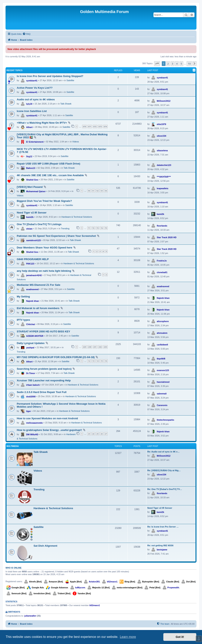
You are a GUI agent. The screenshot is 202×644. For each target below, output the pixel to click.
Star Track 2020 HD (167, 237)
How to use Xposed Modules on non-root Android (47, 418)
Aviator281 (94, 582)
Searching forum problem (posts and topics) (44, 369)
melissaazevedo (35, 423)
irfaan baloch (33, 385)
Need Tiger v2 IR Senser (32, 213)
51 (93, 191)
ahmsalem (162, 333)
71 (89, 228)
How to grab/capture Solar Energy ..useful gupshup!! (49, 430)
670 (84, 126)
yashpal (30, 348)
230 (90, 347)
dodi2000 (31, 397)
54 (106, 191)
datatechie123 (164, 165)
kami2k (30, 217)
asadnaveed (32, 289)
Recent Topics (14, 70)
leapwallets (163, 188)
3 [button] (173, 64)
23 (89, 434)
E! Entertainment (35, 142)
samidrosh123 (34, 240)
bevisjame (162, 550)
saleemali (162, 394)
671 (90, 126)
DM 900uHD (32, 434)
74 (102, 228)
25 (97, 434)
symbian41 (32, 81)
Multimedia (13, 446)
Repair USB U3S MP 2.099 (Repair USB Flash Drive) (49, 164)
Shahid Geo (32, 180)
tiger (29, 411)
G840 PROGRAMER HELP (33, 259)
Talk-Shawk (66, 104)
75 (106, 228)
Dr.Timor (31, 373)
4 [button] (177, 64)
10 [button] (189, 64)
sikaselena (162, 150)
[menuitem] (26, 34)
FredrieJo (162, 261)
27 (106, 434)
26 (102, 434)
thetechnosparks (166, 420)
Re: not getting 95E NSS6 (160, 545)
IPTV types (23, 320)
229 (84, 347)
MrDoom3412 (164, 101)
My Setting (23, 297)
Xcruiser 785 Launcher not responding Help (44, 380)
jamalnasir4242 (34, 275)
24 (93, 434)
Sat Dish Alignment (45, 546)
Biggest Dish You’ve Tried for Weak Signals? (44, 201)
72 (93, 228)
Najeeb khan (33, 301)
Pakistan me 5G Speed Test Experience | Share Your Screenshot (56, 236)
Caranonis (162, 405)
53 (102, 191)
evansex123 (163, 370)
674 (105, 126)
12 (89, 361)
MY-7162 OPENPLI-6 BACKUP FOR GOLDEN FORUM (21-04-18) (56, 357)
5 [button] (181, 64)
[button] (157, 64)
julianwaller (30, 616)
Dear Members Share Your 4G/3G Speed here (44, 248)
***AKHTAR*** (164, 177)
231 (95, 347)
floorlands (162, 226)
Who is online (14, 568)
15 (102, 361)
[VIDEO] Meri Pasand (30, 187)
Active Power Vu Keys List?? (35, 88)
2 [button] (168, 64)
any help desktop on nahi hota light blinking (44, 271)
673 (100, 126)
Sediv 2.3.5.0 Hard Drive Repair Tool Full (42, 392)
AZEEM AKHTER (35, 336)
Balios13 (31, 168)
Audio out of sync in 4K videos (36, 99)
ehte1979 (161, 124)
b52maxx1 (112, 582)
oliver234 (162, 136)
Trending (65, 228)
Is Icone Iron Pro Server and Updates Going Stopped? (50, 76)
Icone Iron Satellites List (32, 111)
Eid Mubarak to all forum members (38, 308)
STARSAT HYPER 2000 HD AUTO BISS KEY (43, 331)
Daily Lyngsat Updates (31, 343)
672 (95, 126)
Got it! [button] (180, 637)
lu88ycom (80, 588)
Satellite (70, 80)
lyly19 (29, 104)
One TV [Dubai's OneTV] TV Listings (39, 224)
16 (106, 361)
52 (97, 191)
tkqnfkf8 (161, 359)
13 (93, 361)
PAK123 (30, 264)
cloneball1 (162, 272)
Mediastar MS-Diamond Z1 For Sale (39, 285)
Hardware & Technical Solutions (77, 217)
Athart (29, 127)
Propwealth (173, 588)
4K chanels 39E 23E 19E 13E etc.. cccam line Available (50, 175)
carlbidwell (162, 345)
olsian (29, 229)
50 (89, 191)
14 (97, 361)
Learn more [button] (128, 637)
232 (100, 347)
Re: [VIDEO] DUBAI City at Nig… (164, 470)
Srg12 (29, 156)
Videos (75, 142)
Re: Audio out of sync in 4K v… (163, 452)
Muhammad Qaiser (36, 191)
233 (105, 347)
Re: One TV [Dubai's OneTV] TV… (165, 489)
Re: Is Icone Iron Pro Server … (163, 527)
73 (97, 228)
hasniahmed (163, 382)
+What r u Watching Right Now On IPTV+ (42, 123)
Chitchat (31, 324)
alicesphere (163, 321)
